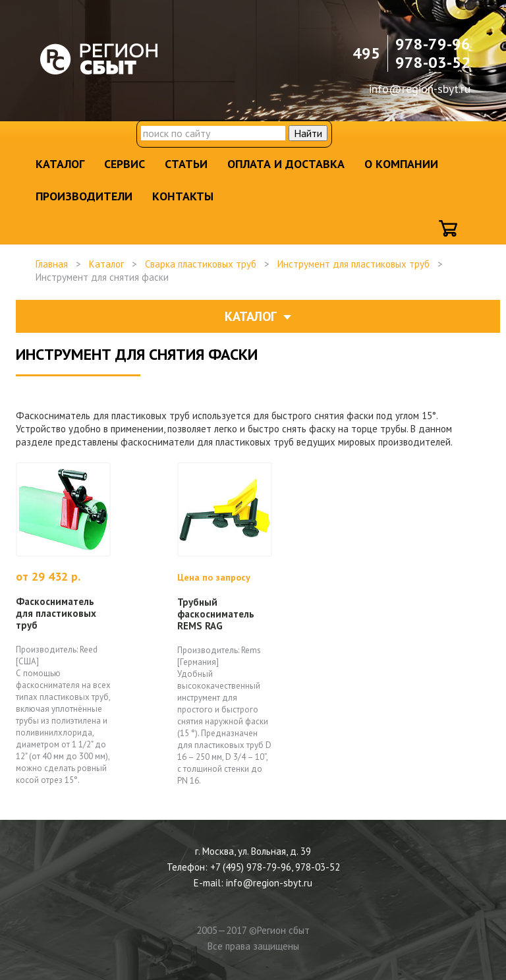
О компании (401, 164)
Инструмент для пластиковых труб (353, 264)
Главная (52, 264)
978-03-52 (433, 62)
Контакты (183, 196)
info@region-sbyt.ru (420, 89)
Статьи (186, 164)
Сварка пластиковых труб (201, 264)
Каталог (60, 164)
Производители (84, 196)
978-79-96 (433, 44)
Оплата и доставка (286, 164)
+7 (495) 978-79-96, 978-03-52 (275, 867)
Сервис (125, 164)
